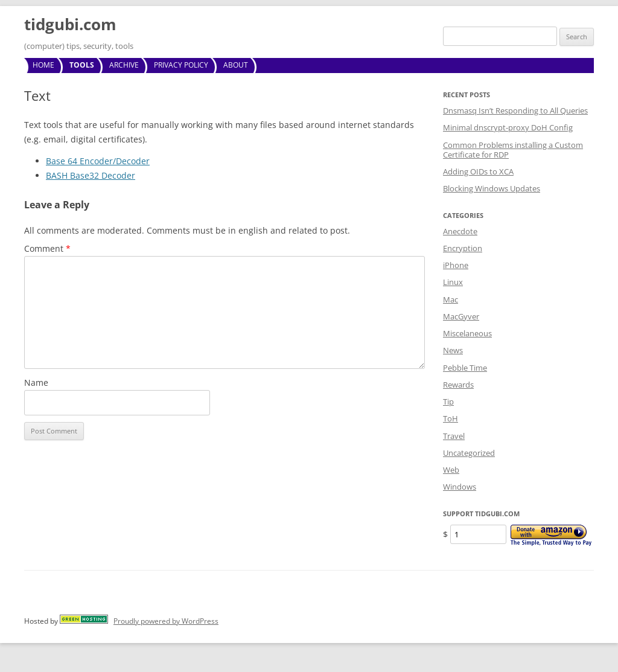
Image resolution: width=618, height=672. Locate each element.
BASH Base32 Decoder (91, 175)
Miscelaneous (467, 333)
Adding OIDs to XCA (478, 171)
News (453, 350)
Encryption (463, 248)
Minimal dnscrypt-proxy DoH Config (508, 127)
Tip (448, 402)
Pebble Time (465, 368)
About (236, 65)
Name (36, 382)
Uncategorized (469, 453)
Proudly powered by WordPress (166, 621)
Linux (453, 282)
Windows (460, 487)
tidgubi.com (70, 24)
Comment (47, 248)
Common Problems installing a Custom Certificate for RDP (513, 150)
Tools (82, 65)
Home (43, 65)
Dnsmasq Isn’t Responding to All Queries (515, 110)
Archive (124, 65)
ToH (451, 418)
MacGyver (461, 316)
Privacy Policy (181, 65)
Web (451, 470)
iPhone (456, 265)
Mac (451, 299)
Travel (454, 436)
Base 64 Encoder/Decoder (98, 161)
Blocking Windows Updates (492, 188)
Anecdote (460, 231)
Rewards (458, 385)
